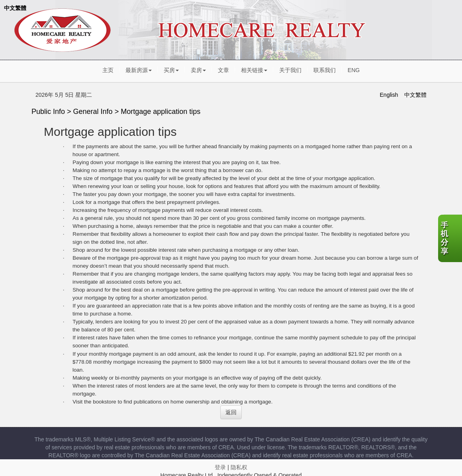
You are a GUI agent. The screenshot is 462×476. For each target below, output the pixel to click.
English (389, 95)
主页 (108, 70)
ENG (354, 70)
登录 (220, 467)
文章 (223, 70)
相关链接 (254, 70)
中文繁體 (15, 8)
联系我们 (325, 70)
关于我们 (290, 70)
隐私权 (239, 467)
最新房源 (139, 70)
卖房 (198, 70)
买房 (171, 70)
